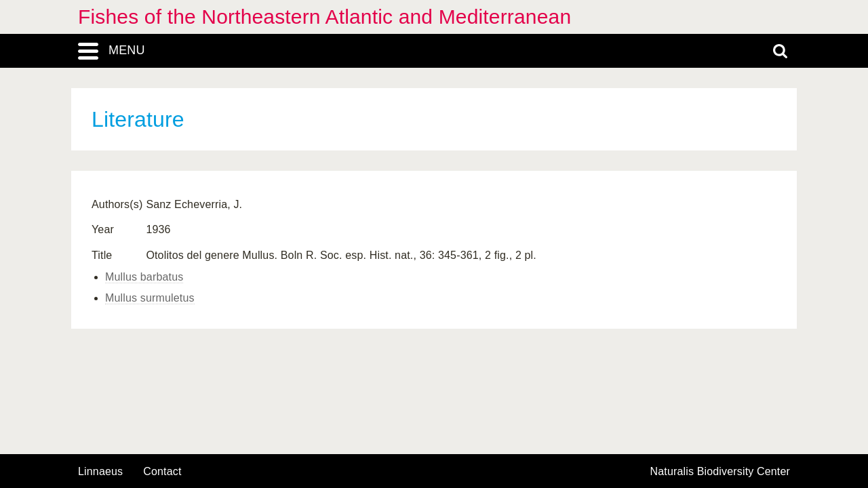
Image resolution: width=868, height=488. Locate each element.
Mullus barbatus (144, 277)
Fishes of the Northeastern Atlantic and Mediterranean (324, 17)
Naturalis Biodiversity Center (721, 472)
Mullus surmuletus (150, 298)
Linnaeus (100, 472)
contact (162, 471)
